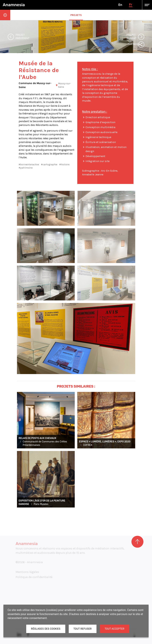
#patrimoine (26, 168)
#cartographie (49, 165)
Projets (76, 15)
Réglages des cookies (46, 629)
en (120, 5)
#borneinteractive (29, 165)
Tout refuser (83, 629)
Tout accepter (115, 629)
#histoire (64, 165)
